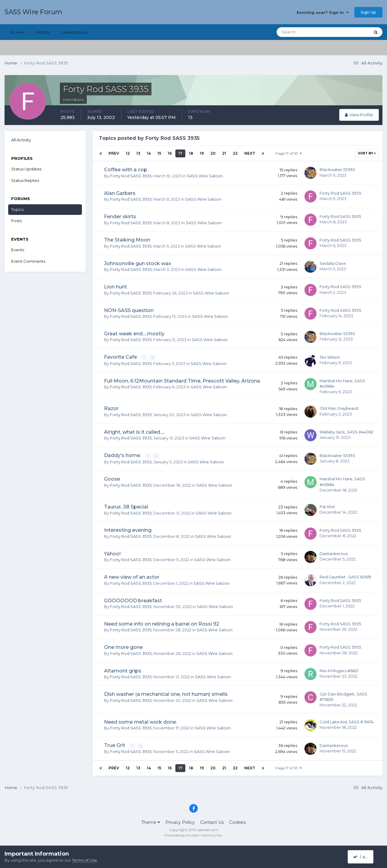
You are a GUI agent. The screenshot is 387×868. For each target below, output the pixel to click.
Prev (114, 153)
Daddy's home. (123, 455)
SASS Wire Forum (33, 12)
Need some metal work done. (140, 721)
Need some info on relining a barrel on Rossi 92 (162, 624)
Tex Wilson (330, 357)
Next (250, 153)
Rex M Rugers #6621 (339, 670)
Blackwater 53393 (337, 169)
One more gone (123, 647)
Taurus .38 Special (126, 506)
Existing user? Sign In (323, 12)
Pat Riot (327, 506)
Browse (18, 32)
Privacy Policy (180, 822)
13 (138, 153)
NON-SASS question (129, 310)
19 (202, 153)
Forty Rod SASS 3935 (131, 176)
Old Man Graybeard (339, 408)
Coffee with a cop (126, 170)
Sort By (367, 153)
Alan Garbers (120, 193)
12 (128, 153)
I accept (364, 857)
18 (191, 153)
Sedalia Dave (333, 263)
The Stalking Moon (127, 240)
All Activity (21, 140)
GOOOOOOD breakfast (133, 600)
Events (18, 250)
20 (213, 153)
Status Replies (25, 180)
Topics (17, 209)
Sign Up (368, 12)
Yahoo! (112, 553)
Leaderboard (74, 32)
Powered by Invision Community (193, 835)
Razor (111, 408)
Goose (112, 479)
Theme (151, 822)
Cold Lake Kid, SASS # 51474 (347, 722)
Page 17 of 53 (289, 153)
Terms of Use (85, 860)
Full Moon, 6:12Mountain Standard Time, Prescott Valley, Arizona (182, 381)
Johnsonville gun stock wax (138, 263)
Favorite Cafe (121, 357)
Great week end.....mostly (134, 334)
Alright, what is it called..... (134, 432)
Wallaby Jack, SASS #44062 (346, 432)
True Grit (115, 745)
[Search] (304, 32)
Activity (43, 32)
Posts (16, 221)
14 (149, 153)
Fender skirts (120, 217)
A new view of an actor (132, 577)
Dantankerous (334, 553)
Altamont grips (123, 671)
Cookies (237, 822)
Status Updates (26, 169)
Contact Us (212, 822)
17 (180, 153)
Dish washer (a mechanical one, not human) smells (166, 694)
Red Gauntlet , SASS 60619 (345, 577)
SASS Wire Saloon (205, 176)
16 (170, 153)
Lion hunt (115, 287)
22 (235, 153)
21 (224, 153)
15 (159, 153)
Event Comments (28, 261)
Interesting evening (128, 530)
